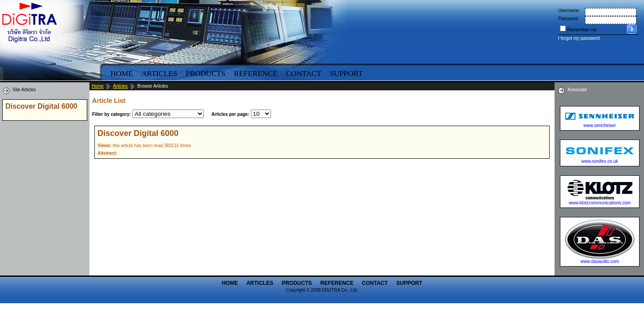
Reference (256, 74)
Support (346, 74)
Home (122, 74)
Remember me (582, 30)
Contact (303, 74)
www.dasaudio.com (600, 261)
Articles (159, 74)
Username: (569, 11)
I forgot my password (579, 38)
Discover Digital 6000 (138, 133)
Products (205, 74)
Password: (569, 19)
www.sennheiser (600, 125)
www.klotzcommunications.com (600, 203)
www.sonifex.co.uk (600, 161)
